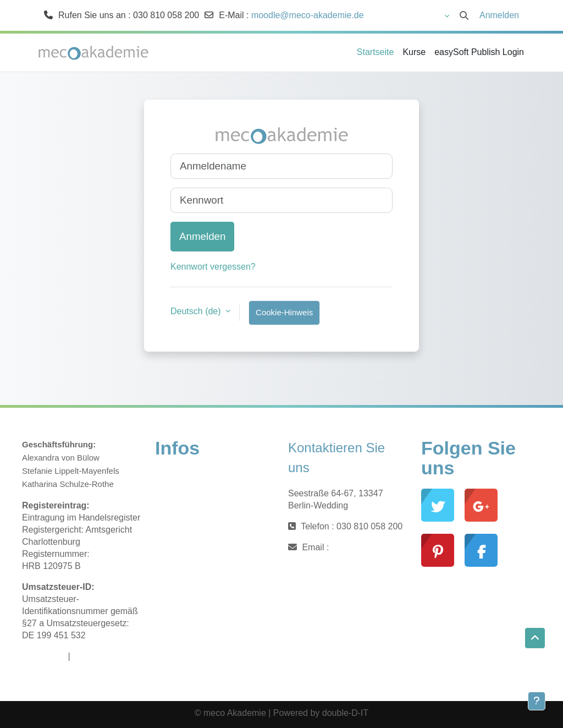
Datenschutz (97, 656)
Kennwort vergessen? (213, 267)
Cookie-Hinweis (284, 312)
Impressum (44, 656)
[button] (415, 15)
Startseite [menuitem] (376, 52)
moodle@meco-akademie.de (308, 15)
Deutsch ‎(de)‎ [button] (197, 311)
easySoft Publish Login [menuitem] (479, 52)
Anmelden (499, 15)
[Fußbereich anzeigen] (537, 701)
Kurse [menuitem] (414, 52)
